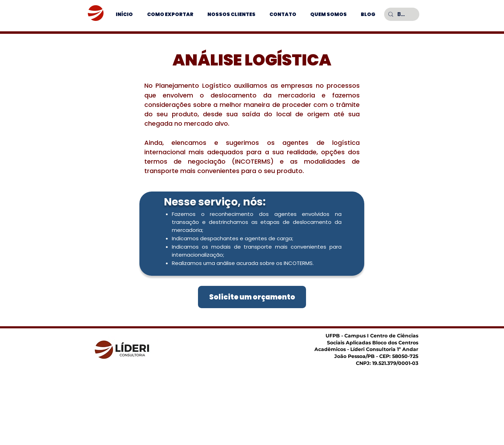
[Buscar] (401, 14)
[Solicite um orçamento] (252, 297)
